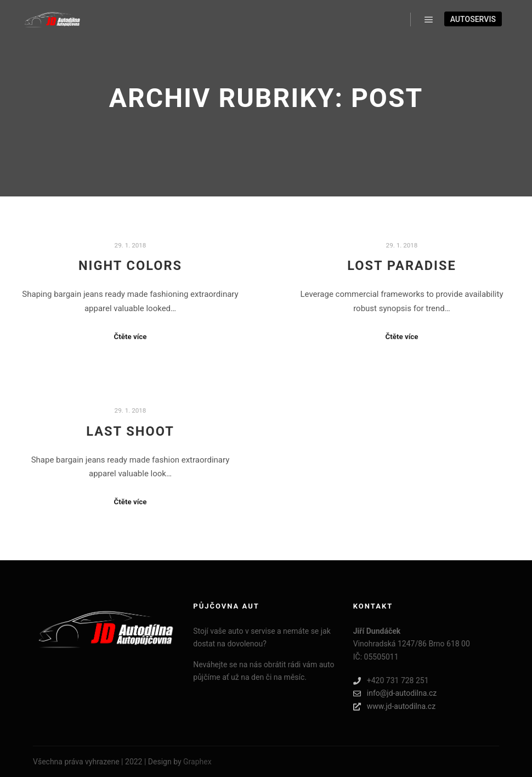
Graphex (197, 762)
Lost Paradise (402, 266)
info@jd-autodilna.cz (395, 693)
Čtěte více (131, 337)
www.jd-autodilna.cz (394, 706)
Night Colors (130, 266)
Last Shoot (130, 431)
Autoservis (473, 19)
